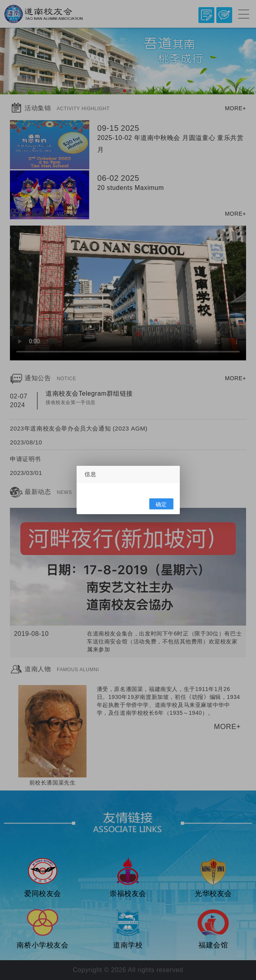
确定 (161, 504)
